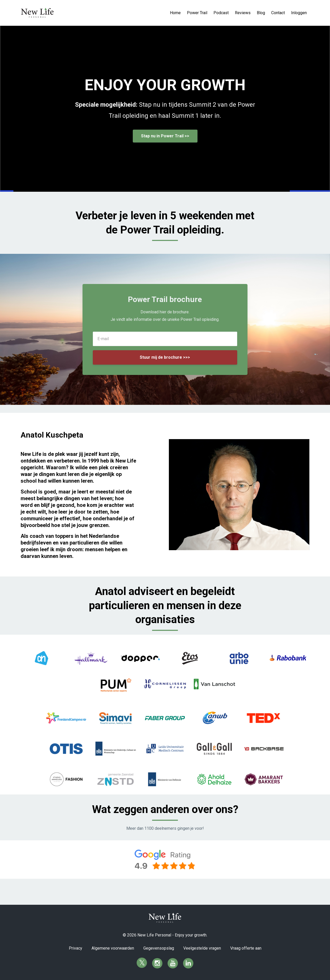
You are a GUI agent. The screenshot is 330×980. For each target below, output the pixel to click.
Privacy (76, 948)
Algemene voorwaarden (113, 948)
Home (175, 13)
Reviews (243, 13)
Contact (278, 13)
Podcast (221, 13)
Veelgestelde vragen (202, 948)
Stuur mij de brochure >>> (165, 357)
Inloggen (299, 13)
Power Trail (197, 13)
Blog (261, 13)
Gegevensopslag (159, 948)
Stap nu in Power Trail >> (165, 136)
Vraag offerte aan (246, 948)
